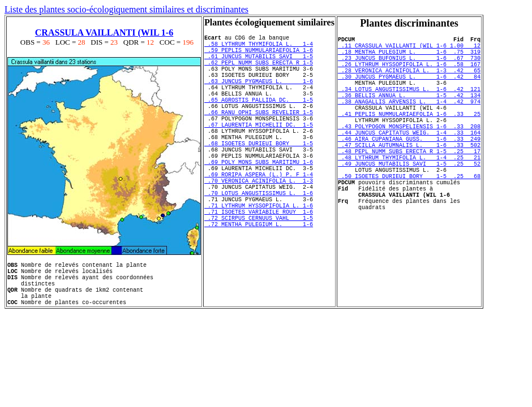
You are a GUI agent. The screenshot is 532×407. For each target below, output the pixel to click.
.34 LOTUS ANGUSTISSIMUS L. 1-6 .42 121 (409, 104)
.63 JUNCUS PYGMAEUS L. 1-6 (259, 94)
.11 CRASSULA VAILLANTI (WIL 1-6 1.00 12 (409, 49)
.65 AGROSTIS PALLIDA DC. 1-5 (259, 118)
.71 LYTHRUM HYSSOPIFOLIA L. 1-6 (259, 253)
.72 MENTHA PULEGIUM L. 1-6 (259, 276)
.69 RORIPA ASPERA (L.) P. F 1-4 (259, 213)
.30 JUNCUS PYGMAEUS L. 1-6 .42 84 (409, 88)
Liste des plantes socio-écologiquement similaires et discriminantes (126, 9)
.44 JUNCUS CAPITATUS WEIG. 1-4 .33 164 (409, 159)
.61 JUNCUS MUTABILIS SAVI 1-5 (259, 63)
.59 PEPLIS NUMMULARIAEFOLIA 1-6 (259, 55)
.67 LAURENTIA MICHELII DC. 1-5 (259, 150)
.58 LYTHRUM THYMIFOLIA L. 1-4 (259, 47)
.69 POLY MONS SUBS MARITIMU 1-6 (259, 197)
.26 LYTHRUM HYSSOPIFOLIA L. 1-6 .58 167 (409, 72)
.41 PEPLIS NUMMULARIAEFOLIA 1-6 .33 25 (409, 136)
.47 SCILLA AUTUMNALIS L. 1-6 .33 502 (409, 175)
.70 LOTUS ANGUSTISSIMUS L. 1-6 (259, 237)
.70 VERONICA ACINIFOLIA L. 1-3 (259, 221)
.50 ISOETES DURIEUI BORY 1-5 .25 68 (409, 215)
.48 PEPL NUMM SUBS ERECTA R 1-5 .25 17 (409, 183)
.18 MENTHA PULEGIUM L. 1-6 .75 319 (409, 57)
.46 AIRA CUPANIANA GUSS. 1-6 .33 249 (409, 167)
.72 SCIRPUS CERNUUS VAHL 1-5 (259, 269)
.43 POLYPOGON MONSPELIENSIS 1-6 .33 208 (409, 151)
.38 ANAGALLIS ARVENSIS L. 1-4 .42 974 (409, 120)
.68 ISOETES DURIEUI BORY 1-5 (259, 174)
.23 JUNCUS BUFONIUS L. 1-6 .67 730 (409, 64)
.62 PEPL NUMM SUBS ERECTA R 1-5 (259, 71)
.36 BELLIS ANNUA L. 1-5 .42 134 (409, 112)
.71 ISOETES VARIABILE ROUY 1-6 (259, 261)
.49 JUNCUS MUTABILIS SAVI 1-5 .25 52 (409, 199)
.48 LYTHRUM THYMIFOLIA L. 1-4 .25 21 (409, 191)
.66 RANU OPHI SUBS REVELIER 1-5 (259, 134)
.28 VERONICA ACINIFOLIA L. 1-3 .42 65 (409, 80)
